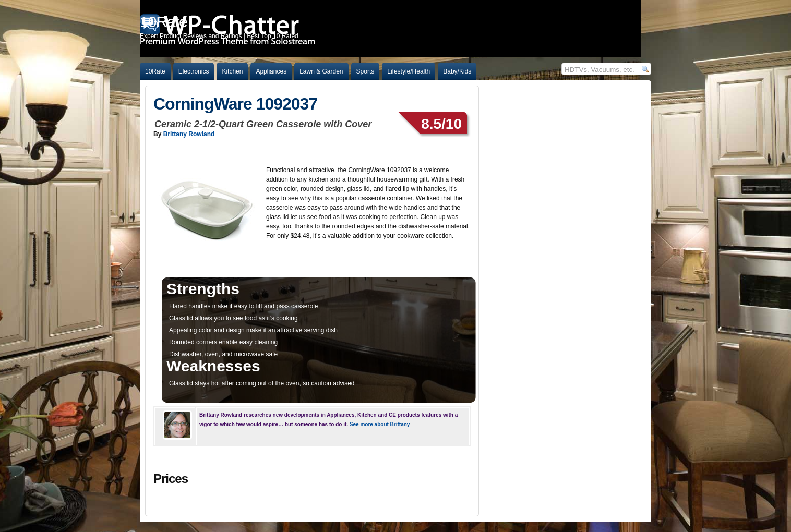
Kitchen (232, 71)
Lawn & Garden (321, 71)
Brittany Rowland (189, 134)
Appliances (271, 71)
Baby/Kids (457, 71)
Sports (365, 71)
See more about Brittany (380, 424)
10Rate (155, 71)
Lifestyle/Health (409, 71)
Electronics (194, 71)
